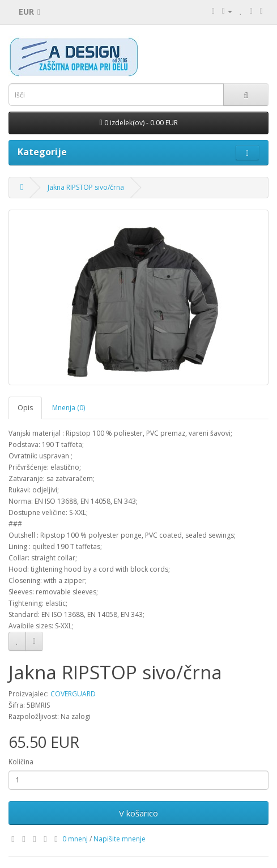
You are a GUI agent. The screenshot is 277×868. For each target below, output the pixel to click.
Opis (25, 408)
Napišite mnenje (120, 839)
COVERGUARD (73, 694)
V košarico (138, 813)
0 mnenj (75, 839)
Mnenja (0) (69, 408)
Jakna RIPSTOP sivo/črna (86, 187)
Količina (21, 762)
